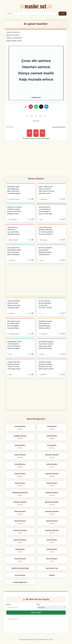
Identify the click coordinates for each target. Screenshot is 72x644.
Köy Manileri (20, 549)
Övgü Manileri (52, 483)
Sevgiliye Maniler (20, 436)
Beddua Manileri (52, 493)
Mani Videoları (52, 559)
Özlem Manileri (20, 511)
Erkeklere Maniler (20, 502)
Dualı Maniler (52, 540)
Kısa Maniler (52, 445)
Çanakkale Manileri (59, 127)
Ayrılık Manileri (52, 521)
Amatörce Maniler (52, 511)
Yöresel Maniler (20, 559)
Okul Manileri (52, 436)
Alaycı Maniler (20, 474)
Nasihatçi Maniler (52, 530)
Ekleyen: (9, 604)
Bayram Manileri (20, 540)
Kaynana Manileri (52, 474)
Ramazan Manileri (52, 455)
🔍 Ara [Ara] (63, 14)
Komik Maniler (20, 426)
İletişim (52, 575)
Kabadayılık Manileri (20, 493)
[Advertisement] (36, 158)
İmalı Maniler (20, 483)
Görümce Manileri (20, 530)
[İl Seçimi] (51, 607)
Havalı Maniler (20, 464)
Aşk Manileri (52, 426)
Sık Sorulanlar (20, 575)
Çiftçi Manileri (52, 549)
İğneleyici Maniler (52, 502)
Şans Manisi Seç (52, 568)
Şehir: (38, 604)
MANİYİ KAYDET (36, 613)
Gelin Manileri (20, 445)
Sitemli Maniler (20, 521)
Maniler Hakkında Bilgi (20, 568)
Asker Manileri (52, 464)
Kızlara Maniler (20, 455)
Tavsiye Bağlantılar (20, 582)
